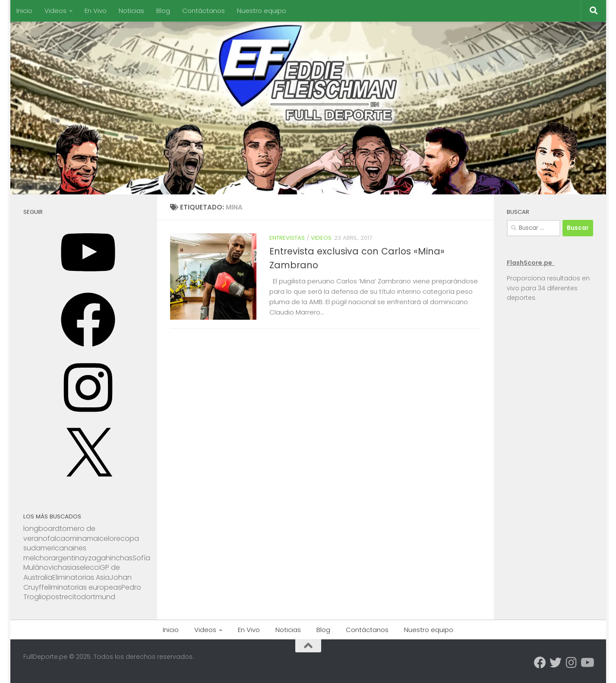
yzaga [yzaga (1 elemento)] (95, 558)
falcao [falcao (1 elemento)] (59, 538)
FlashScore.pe (531, 263)
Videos (55, 11)
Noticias (131, 11)
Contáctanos (204, 11)
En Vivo (96, 11)
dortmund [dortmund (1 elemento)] (98, 597)
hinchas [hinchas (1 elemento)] (119, 558)
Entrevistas (287, 238)
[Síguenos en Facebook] (540, 663)
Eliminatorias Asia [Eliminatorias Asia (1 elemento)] (81, 577)
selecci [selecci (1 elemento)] (88, 567)
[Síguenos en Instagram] (571, 663)
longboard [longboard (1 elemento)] (41, 529)
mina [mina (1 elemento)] (78, 538)
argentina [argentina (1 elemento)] (68, 558)
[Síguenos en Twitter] (556, 663)
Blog (163, 11)
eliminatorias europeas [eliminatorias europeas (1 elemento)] (83, 587)
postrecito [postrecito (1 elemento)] (64, 597)
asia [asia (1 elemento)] (69, 567)
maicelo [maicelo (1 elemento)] (100, 538)
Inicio (24, 11)
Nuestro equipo (262, 11)
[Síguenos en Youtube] (587, 663)
